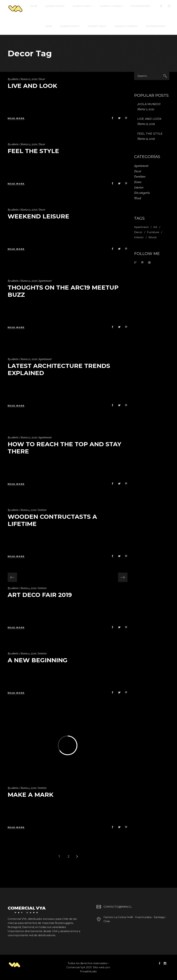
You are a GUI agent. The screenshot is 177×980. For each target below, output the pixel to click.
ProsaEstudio (88, 971)
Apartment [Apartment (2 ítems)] (141, 227)
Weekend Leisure (38, 216)
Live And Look (32, 86)
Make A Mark (31, 795)
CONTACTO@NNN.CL (114, 907)
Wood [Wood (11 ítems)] (152, 237)
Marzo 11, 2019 (29, 79)
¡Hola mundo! (149, 104)
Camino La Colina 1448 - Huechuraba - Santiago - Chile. (131, 919)
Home (138, 182)
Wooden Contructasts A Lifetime (52, 520)
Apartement (45, 281)
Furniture (140, 177)
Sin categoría (142, 193)
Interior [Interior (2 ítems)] (139, 237)
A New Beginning (38, 660)
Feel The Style (33, 151)
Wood (138, 198)
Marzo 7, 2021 (146, 109)
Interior (42, 510)
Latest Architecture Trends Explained (59, 369)
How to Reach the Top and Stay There (65, 448)
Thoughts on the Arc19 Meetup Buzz (63, 291)
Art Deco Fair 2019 (40, 595)
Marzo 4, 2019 (28, 510)
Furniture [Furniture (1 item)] (153, 232)
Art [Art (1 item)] (155, 227)
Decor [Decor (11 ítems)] (138, 232)
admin (15, 79)
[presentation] (12, 577)
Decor (42, 79)
